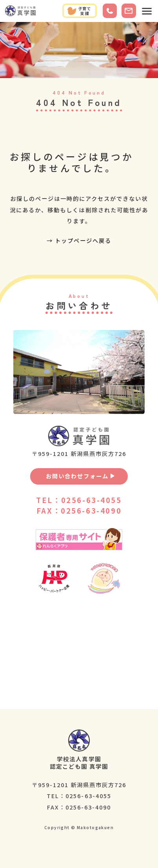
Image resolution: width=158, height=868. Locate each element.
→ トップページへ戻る (79, 240)
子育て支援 (79, 11)
